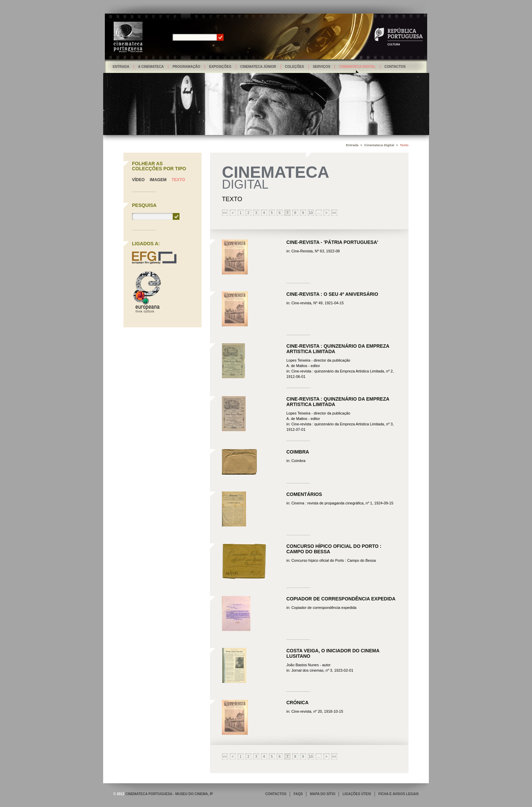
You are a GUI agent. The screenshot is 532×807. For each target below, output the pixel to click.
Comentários (304, 494)
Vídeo (138, 180)
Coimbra (298, 452)
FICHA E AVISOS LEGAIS (398, 794)
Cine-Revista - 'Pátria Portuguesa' (332, 242)
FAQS (298, 794)
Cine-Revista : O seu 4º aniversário (332, 294)
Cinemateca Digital (357, 67)
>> (334, 213)
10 (311, 213)
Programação (186, 67)
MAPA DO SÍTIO (322, 794)
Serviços (322, 67)
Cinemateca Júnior (258, 67)
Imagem (158, 180)
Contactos (395, 67)
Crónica (297, 703)
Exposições (220, 67)
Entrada (121, 67)
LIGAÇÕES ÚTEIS (357, 794)
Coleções (294, 67)
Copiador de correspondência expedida (341, 599)
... (318, 213)
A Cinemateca (151, 67)
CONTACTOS (276, 794)
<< (225, 213)
